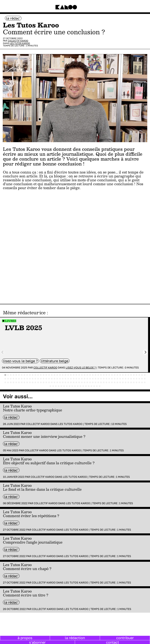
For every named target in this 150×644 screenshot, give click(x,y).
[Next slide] (145, 352)
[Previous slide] (3, 352)
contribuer (125, 638)
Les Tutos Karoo (20, 43)
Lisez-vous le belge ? (20, 361)
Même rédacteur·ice (24, 313)
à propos (25, 638)
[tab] (5, 375)
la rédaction (75, 638)
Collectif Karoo (18, 41)
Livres (11, 321)
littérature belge (55, 361)
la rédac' (13, 18)
